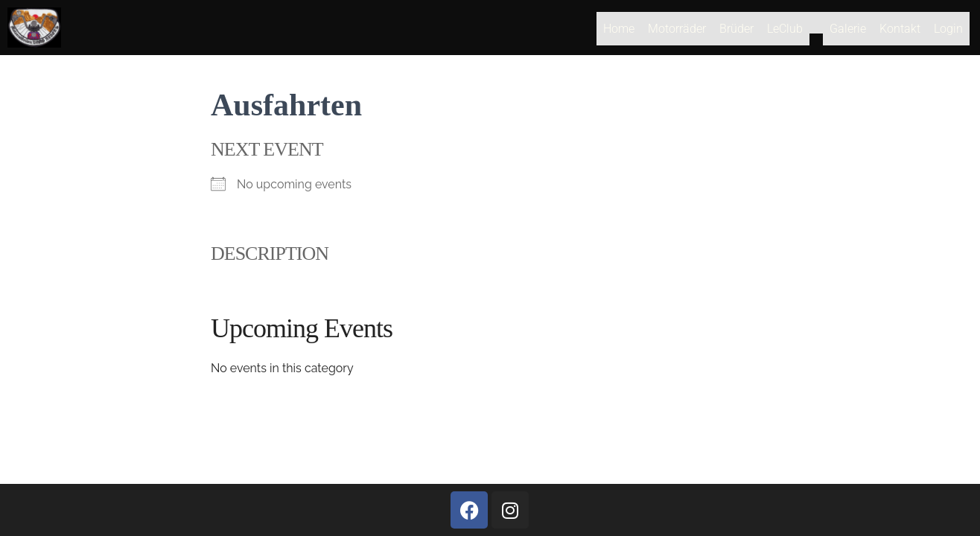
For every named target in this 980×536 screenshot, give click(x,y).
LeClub (785, 32)
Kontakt (900, 32)
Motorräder (677, 32)
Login (948, 32)
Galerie (848, 32)
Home (619, 32)
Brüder (736, 32)
